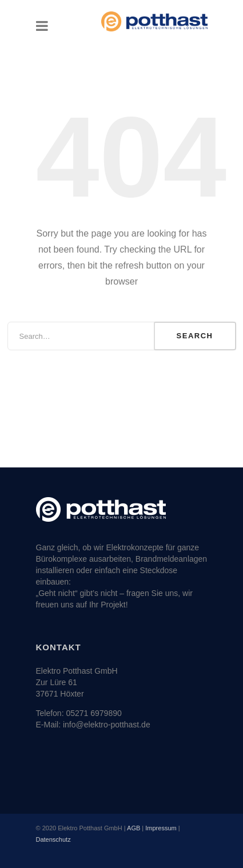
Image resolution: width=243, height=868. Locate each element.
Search (195, 336)
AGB (134, 828)
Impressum (161, 828)
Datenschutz (53, 839)
